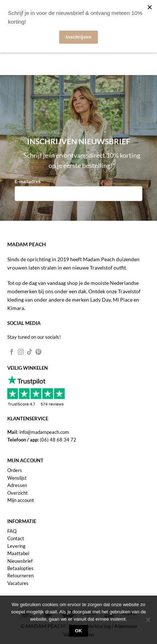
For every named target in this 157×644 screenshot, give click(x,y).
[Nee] (148, 622)
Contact (16, 538)
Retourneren (20, 576)
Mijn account (21, 500)
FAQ (12, 531)
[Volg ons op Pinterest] (38, 352)
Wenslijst (17, 478)
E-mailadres (28, 182)
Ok (78, 631)
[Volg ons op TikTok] (30, 352)
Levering (16, 546)
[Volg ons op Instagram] (21, 352)
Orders (15, 470)
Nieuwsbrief (20, 561)
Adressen (17, 485)
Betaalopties (20, 568)
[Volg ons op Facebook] (12, 352)
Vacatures (18, 583)
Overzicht (18, 493)
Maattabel (18, 553)
